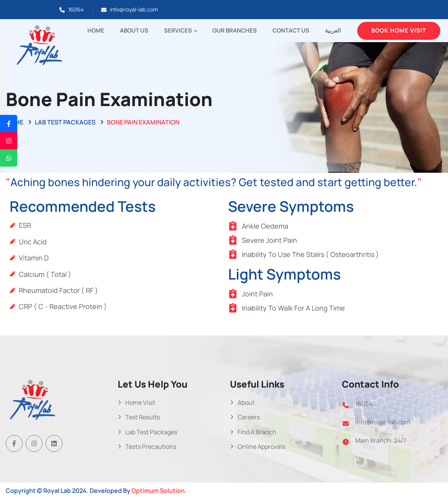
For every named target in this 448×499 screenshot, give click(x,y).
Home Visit (140, 402)
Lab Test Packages (65, 122)
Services (178, 30)
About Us (134, 30)
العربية (333, 30)
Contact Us (291, 30)
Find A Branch (257, 432)
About (246, 402)
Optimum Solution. (159, 491)
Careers (249, 417)
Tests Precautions (151, 447)
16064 (76, 9)
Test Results (143, 417)
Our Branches (235, 30)
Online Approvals (261, 447)
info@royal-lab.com (134, 9)
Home (96, 30)
